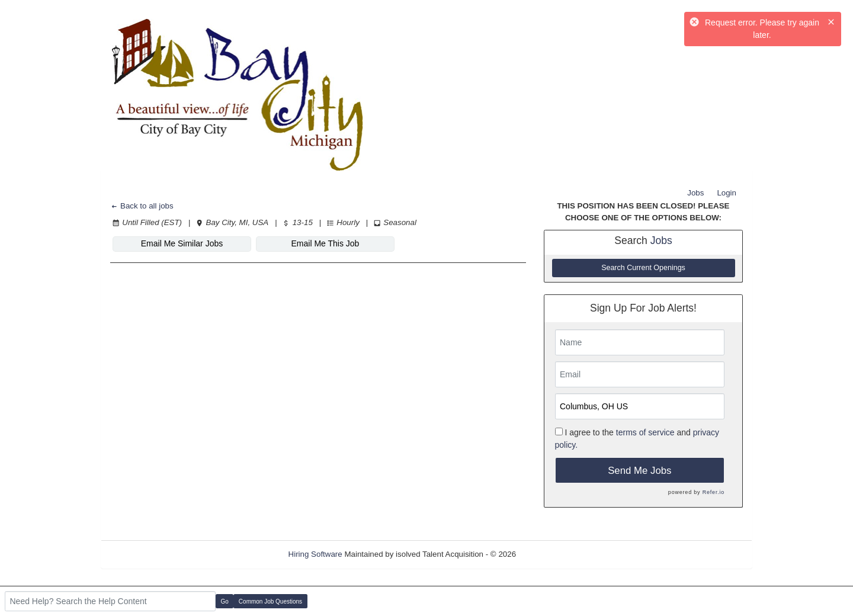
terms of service (645, 432)
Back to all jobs (142, 206)
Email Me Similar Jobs (182, 243)
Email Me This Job (326, 243)
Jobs (695, 193)
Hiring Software (315, 554)
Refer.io (713, 492)
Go (225, 601)
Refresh (551, 554)
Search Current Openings (643, 268)
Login (727, 193)
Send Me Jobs (639, 471)
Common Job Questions (270, 601)
